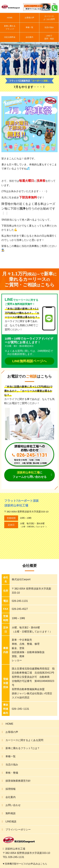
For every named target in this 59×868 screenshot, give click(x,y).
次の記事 (49, 258)
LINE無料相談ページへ (29, 361)
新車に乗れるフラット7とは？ (23, 748)
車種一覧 (29, 27)
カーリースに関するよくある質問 (24, 740)
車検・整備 (12, 773)
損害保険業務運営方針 (18, 781)
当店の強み (49, 27)
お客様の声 (29, 18)
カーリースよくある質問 (49, 18)
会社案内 (29, 37)
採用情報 (11, 789)
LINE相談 (11, 821)
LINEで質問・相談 (49, 37)
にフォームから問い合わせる (30, 475)
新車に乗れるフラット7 (10, 27)
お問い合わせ (13, 805)
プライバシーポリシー (18, 829)
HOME (10, 18)
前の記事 (38, 258)
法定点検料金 (10, 37)
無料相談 (11, 813)
